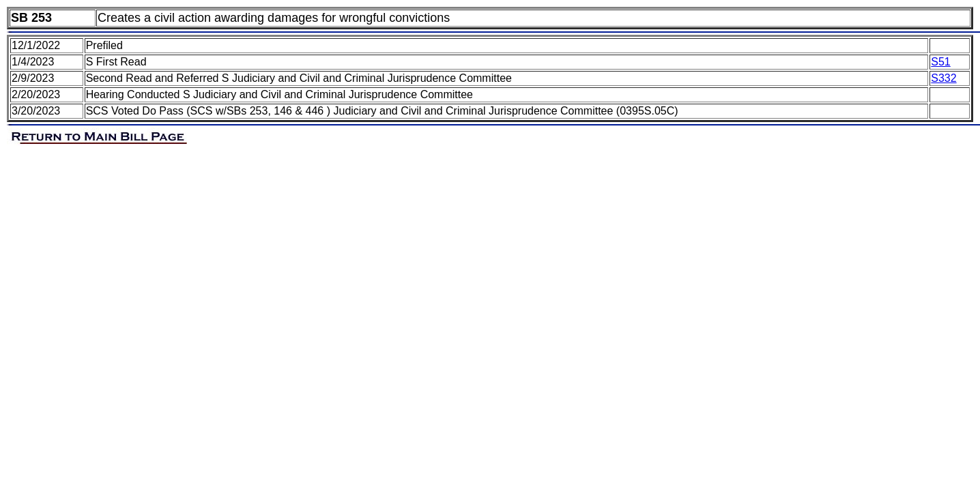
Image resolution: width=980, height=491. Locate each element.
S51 (940, 62)
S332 (943, 78)
